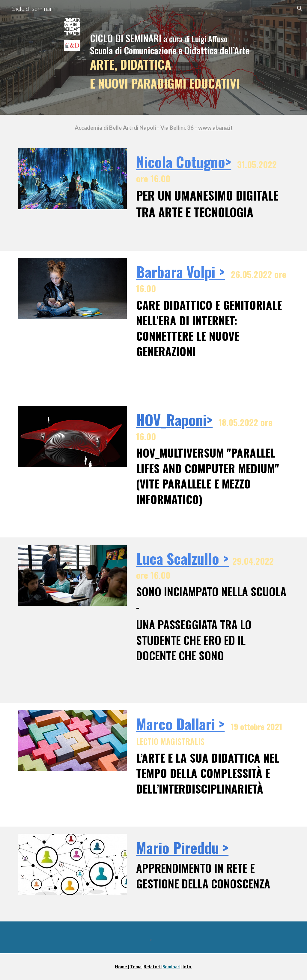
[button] (300, 8)
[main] (177, 57)
